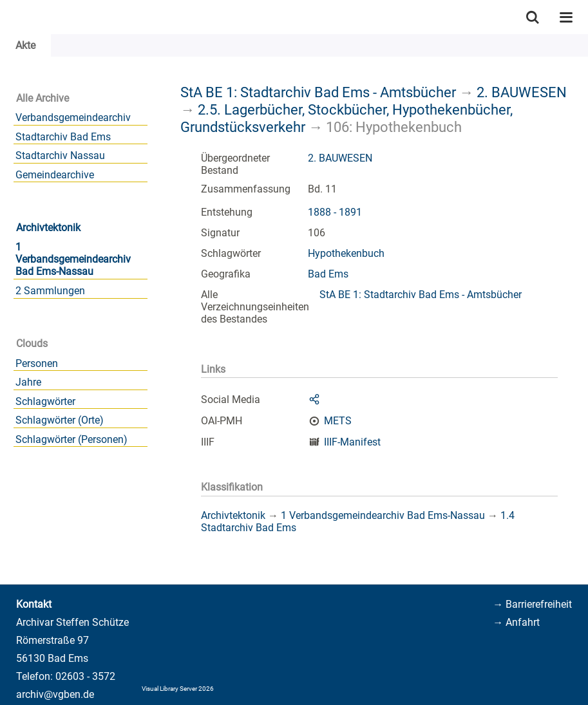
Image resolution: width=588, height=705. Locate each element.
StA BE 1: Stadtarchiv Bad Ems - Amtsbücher (318, 92)
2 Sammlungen (50, 291)
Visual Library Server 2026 (178, 689)
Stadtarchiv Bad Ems (63, 137)
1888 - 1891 (335, 212)
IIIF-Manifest (352, 442)
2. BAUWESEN (522, 92)
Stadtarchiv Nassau (60, 155)
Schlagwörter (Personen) (71, 439)
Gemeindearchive (55, 175)
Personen (37, 363)
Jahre (28, 382)
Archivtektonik (48, 228)
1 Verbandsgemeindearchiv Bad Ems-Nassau (73, 259)
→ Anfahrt (516, 622)
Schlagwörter (45, 401)
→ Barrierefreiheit (532, 604)
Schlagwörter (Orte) (60, 420)
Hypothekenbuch (346, 253)
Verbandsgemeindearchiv (73, 117)
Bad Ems (328, 274)
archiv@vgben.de (55, 694)
